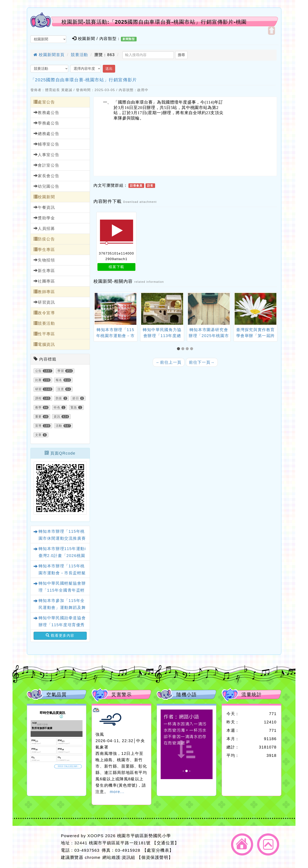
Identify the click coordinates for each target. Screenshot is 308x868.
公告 (38, 371)
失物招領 (44, 260)
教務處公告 (47, 112)
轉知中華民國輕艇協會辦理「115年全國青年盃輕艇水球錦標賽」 (62, 590)
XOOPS (95, 836)
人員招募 (44, 228)
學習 (61, 371)
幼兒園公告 (47, 186)
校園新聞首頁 (49, 55)
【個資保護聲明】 (155, 857)
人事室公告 (47, 155)
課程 (38, 398)
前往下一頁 (202, 362)
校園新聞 (44, 197)
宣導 (38, 426)
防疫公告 (44, 239)
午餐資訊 (44, 207)
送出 (109, 69)
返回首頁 (242, 844)
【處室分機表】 (158, 850)
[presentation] (98, 309)
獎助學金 (44, 218)
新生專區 (44, 271)
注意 (61, 389)
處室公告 (44, 102)
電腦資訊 (44, 344)
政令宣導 (44, 313)
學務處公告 (47, 123)
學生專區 (44, 249)
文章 (38, 435)
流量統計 (252, 694)
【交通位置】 (166, 843)
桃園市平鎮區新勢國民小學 (144, 836)
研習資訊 (44, 302)
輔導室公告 (47, 144)
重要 (38, 417)
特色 (57, 407)
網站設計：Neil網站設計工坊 (43, 847)
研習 (38, 389)
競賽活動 (79, 55)
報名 (59, 380)
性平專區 (44, 334)
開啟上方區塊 (272, 31)
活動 (59, 426)
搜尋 (181, 55)
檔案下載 (116, 267)
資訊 (57, 417)
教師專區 (44, 292)
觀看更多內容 (60, 635)
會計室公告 (47, 165)
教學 (38, 407)
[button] (179, 349)
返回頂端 (268, 844)
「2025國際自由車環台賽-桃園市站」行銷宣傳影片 (84, 80)
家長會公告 (47, 176)
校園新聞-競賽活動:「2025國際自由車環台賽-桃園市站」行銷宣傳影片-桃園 (154, 22)
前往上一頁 (169, 362)
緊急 (74, 407)
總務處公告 (47, 134)
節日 (76, 398)
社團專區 (44, 281)
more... (117, 792)
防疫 (59, 398)
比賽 (38, 380)
